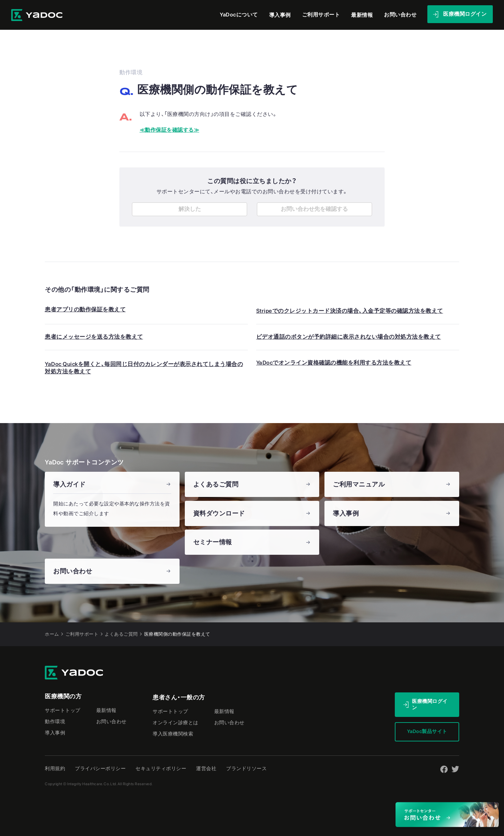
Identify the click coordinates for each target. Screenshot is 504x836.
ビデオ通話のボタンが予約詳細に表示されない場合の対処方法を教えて (349, 335)
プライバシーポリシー (100, 767)
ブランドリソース (246, 767)
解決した (190, 207)
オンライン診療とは (176, 721)
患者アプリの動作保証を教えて (85, 308)
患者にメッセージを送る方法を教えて (94, 335)
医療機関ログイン (430, 703)
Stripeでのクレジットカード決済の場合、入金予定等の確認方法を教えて (350, 309)
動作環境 (55, 720)
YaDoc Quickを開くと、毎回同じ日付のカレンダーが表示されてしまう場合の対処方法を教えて (144, 366)
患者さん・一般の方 (179, 696)
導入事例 (282, 14)
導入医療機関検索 (173, 732)
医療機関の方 (63, 695)
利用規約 (55, 767)
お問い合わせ (111, 720)
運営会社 (206, 767)
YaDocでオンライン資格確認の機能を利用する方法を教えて (334, 361)
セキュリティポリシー (161, 767)
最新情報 (363, 14)
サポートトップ (63, 709)
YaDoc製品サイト (427, 730)
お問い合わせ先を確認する (314, 207)
